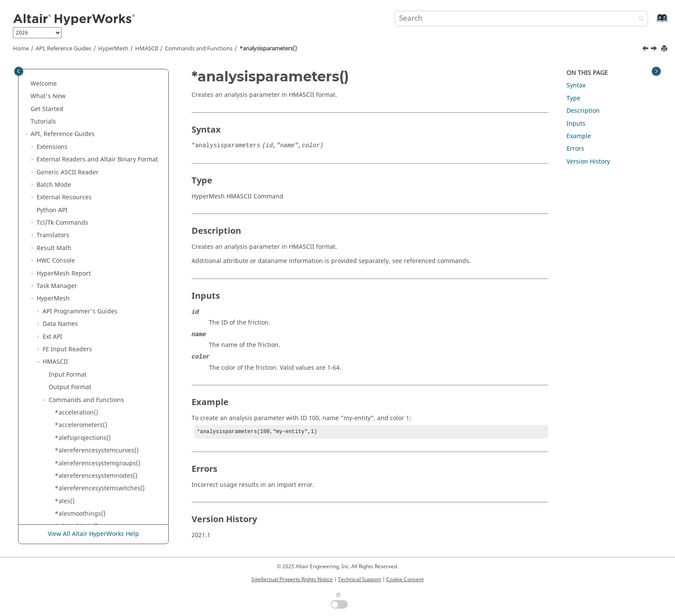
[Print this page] (665, 49)
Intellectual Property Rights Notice (292, 579)
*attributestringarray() (88, 394)
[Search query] (521, 19)
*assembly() (72, 191)
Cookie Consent (405, 579)
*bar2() (65, 419)
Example (579, 136)
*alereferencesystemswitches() (100, 77)
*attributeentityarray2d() (91, 305)
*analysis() (70, 166)
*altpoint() (70, 141)
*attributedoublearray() (89, 255)
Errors (575, 149)
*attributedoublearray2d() (93, 267)
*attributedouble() (82, 242)
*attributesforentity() (85, 356)
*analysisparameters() (268, 49)
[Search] (639, 19)
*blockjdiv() (71, 508)
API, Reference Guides (63, 49)
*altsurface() (73, 153)
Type (573, 98)
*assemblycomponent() (89, 204)
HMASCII (147, 49)
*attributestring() (80, 381)
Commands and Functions (199, 49)
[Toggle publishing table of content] (19, 71)
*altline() (68, 128)
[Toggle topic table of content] (656, 71)
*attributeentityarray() (87, 293)
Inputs (576, 124)
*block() (66, 469)
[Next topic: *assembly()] (655, 50)
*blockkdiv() (72, 520)
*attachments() (77, 229)
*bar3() (65, 432)
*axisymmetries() (80, 406)
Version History (588, 162)
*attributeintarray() (83, 330)
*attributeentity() (80, 280)
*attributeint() (75, 318)
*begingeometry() (81, 444)
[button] (51, 77)
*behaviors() (73, 457)
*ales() (65, 90)
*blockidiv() (71, 495)
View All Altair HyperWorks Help (93, 534)
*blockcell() (71, 482)
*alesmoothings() (80, 103)
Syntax (576, 85)
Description (583, 111)
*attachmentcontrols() (87, 217)
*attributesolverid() (83, 368)
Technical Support (359, 579)
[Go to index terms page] (653, 22)
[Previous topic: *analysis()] (646, 50)
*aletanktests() (76, 115)
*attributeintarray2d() (87, 343)
